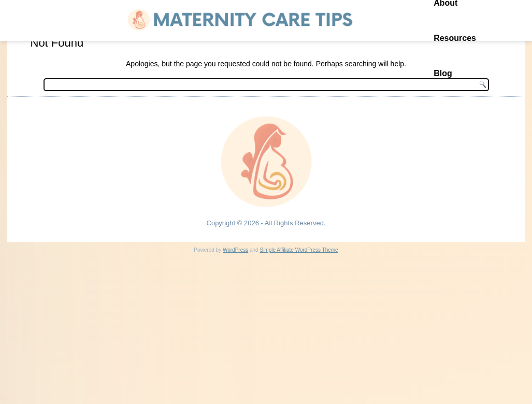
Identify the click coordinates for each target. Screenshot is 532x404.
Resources (455, 38)
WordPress (235, 250)
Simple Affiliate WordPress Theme (299, 250)
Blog (443, 73)
